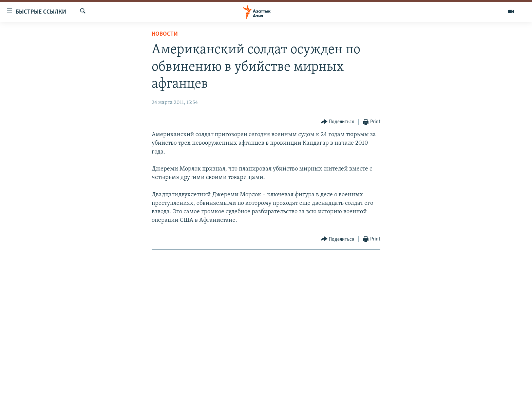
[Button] (338, 122)
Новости (165, 34)
